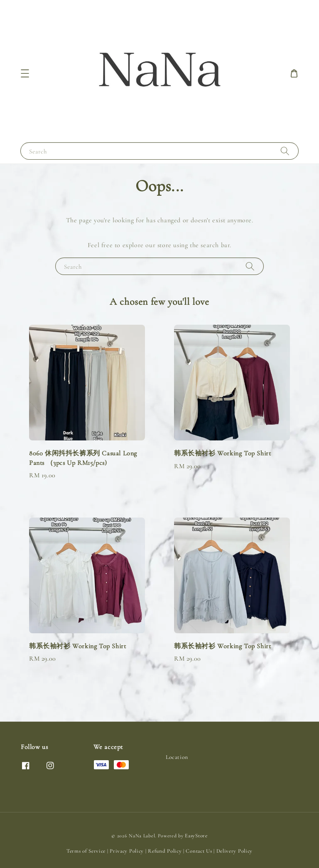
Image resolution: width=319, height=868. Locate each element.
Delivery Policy (235, 851)
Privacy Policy (127, 851)
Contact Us (199, 851)
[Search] (285, 151)
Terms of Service (86, 851)
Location (177, 757)
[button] (25, 73)
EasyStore (196, 836)
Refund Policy (165, 851)
